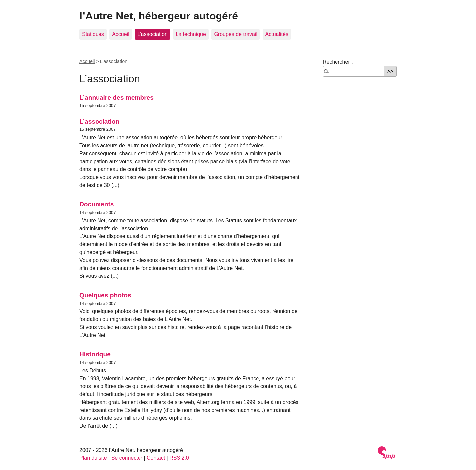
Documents (97, 204)
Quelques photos (105, 295)
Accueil (121, 34)
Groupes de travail (236, 34)
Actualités (277, 34)
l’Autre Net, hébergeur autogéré (159, 16)
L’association (152, 34)
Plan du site (93, 458)
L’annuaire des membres (117, 98)
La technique (191, 34)
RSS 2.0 (179, 458)
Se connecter (127, 458)
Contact (156, 458)
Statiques (93, 34)
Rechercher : (338, 62)
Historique (95, 354)
